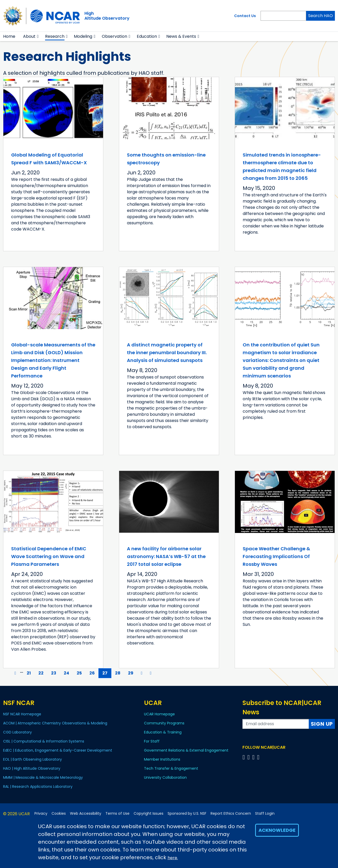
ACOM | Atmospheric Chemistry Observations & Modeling (55, 723)
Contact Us (245, 16)
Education (147, 36)
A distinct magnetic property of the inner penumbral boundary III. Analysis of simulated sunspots (167, 353)
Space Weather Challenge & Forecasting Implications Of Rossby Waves (276, 556)
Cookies (59, 814)
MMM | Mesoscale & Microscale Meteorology (43, 777)
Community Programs (164, 723)
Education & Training (163, 732)
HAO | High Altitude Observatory (32, 768)
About (29, 36)
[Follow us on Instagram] (254, 757)
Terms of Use (117, 814)
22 (43, 673)
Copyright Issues (149, 814)
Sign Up (322, 724)
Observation (114, 36)
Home (9, 36)
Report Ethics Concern (231, 814)
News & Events (181, 36)
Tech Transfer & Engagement (171, 768)
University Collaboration (165, 777)
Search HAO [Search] (321, 16)
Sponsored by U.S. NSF (187, 814)
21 (31, 673)
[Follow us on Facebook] (244, 757)
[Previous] (15, 673)
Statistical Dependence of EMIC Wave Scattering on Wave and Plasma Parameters (49, 556)
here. (173, 858)
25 (81, 673)
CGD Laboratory (17, 732)
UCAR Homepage (159, 714)
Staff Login (265, 814)
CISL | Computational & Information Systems (44, 741)
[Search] (283, 16)
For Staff (152, 741)
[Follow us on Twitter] (249, 757)
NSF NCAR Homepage (22, 714)
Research (55, 36)
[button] (38, 36)
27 (107, 673)
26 (94, 673)
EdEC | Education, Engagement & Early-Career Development (58, 750)
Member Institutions (162, 759)
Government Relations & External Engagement (186, 750)
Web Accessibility (86, 814)
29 (132, 673)
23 (55, 673)
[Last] (151, 673)
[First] (7, 673)
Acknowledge (277, 830)
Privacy (41, 814)
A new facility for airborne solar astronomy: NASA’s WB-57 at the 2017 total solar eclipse (166, 556)
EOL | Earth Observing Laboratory (33, 759)
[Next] (142, 673)
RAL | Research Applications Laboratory (38, 787)
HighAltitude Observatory (107, 16)
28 (120, 673)
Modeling (83, 36)
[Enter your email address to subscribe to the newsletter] (276, 724)
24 (68, 673)
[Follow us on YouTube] (259, 757)
